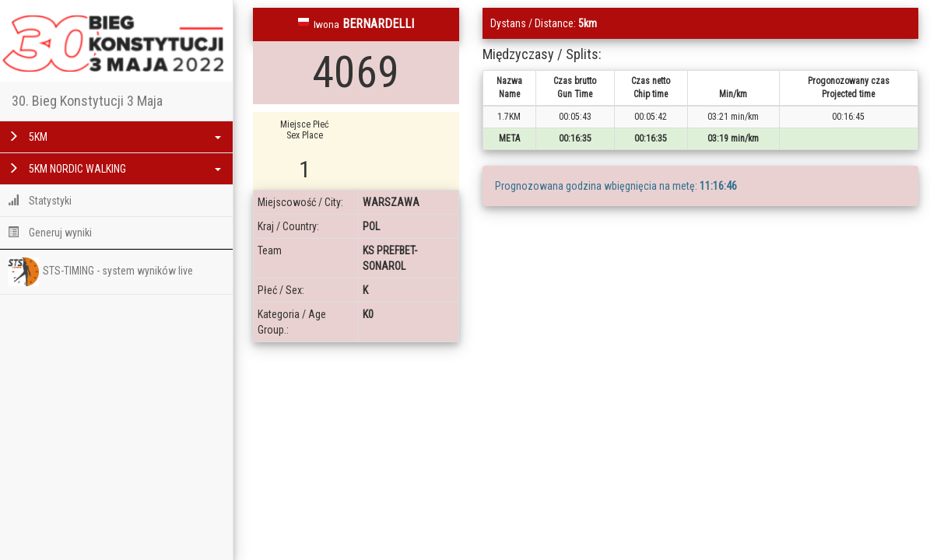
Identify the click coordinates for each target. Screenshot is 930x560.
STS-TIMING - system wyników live (100, 271)
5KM (114, 137)
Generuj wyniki (50, 233)
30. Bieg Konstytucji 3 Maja (87, 101)
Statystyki (40, 201)
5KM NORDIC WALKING (114, 169)
